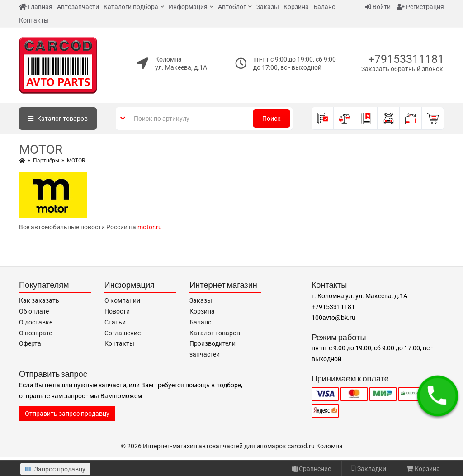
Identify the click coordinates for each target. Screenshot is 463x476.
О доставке (36, 322)
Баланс (324, 7)
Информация (188, 7)
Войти (378, 7)
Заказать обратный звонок (402, 69)
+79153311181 (406, 59)
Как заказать (39, 300)
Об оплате (34, 311)
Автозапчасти (78, 7)
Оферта (30, 343)
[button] (438, 396)
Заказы (268, 7)
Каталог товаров (215, 333)
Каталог (58, 119)
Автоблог (232, 7)
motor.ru (150, 227)
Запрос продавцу (55, 469)
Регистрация (420, 7)
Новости (117, 311)
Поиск (272, 119)
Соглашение (123, 333)
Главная (36, 7)
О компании (122, 300)
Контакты (34, 20)
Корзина (296, 7)
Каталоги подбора (131, 7)
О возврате (35, 333)
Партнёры (46, 161)
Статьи (115, 322)
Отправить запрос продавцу (67, 414)
